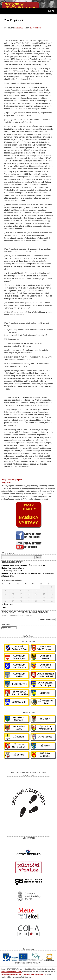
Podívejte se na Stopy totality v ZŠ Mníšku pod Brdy (23, 565)
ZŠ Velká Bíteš (35, 28)
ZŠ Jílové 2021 (8, 576)
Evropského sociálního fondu (12, 972)
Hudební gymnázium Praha (13, 568)
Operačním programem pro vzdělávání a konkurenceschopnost (24, 974)
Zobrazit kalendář (47, 620)
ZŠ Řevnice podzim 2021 (12, 571)
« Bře (4, 608)
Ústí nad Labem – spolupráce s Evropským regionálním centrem (28, 573)
